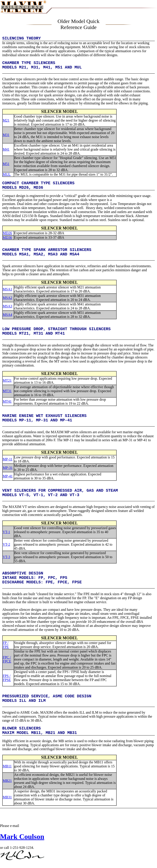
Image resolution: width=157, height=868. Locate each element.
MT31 (7, 391)
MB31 (7, 797)
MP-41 (8, 476)
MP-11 (8, 459)
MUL (7, 174)
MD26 (7, 233)
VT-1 (6, 532)
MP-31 (8, 468)
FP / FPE (6, 645)
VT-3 (6, 557)
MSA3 (7, 306)
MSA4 (7, 315)
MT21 (7, 380)
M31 (6, 135)
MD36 (7, 237)
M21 (6, 120)
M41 (6, 149)
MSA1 (7, 289)
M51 (6, 164)
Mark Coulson (22, 837)
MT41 (7, 401)
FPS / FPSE (7, 678)
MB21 (7, 781)
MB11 (7, 766)
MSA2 (7, 298)
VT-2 (6, 544)
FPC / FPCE (7, 659)
